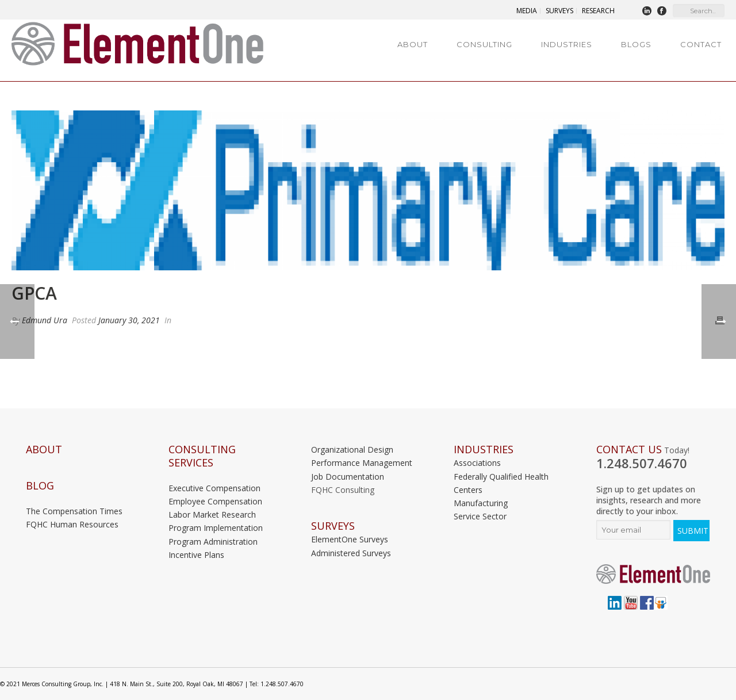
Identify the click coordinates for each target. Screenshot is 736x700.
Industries (567, 44)
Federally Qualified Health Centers (501, 483)
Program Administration (213, 542)
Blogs (636, 44)
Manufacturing (481, 503)
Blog (40, 486)
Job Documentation (348, 477)
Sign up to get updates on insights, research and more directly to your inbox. (649, 500)
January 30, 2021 (129, 320)
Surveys (333, 526)
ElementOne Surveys (350, 539)
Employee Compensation (215, 501)
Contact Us (629, 450)
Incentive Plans (196, 555)
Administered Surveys (351, 553)
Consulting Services (202, 456)
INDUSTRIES (484, 450)
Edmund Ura (45, 320)
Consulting (484, 44)
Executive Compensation (214, 488)
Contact (701, 44)
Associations (477, 463)
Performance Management (362, 463)
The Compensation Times (74, 511)
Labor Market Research (212, 515)
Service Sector (480, 516)
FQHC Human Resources (72, 524)
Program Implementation (216, 528)
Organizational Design (352, 450)
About (413, 44)
